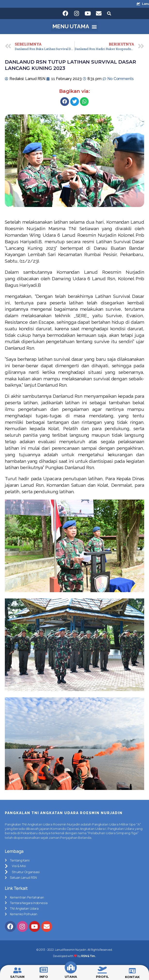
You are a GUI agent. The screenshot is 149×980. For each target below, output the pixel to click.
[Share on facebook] (65, 102)
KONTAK (132, 977)
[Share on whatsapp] (84, 102)
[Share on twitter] (75, 102)
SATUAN (17, 977)
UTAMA (71, 977)
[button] (74, 27)
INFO (44, 977)
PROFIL (102, 977)
